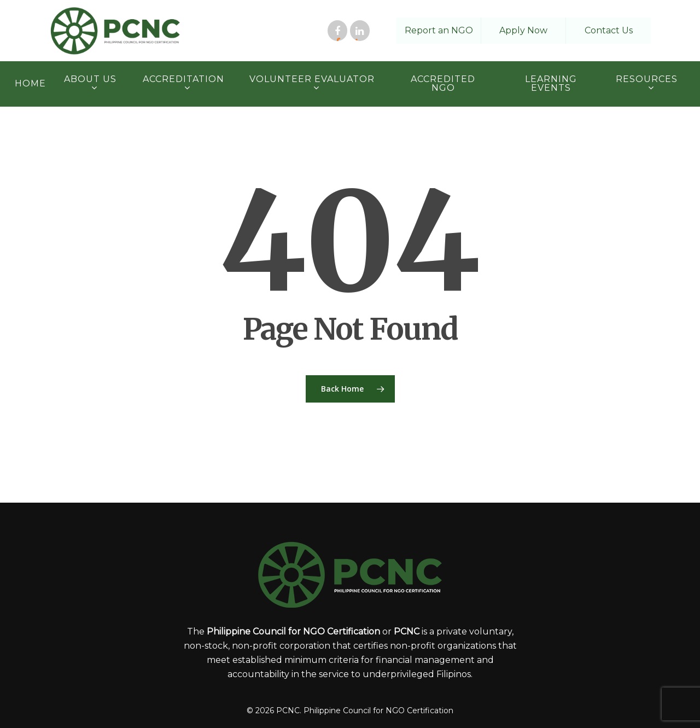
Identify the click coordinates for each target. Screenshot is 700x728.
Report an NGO (439, 30)
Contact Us (609, 30)
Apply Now (523, 30)
